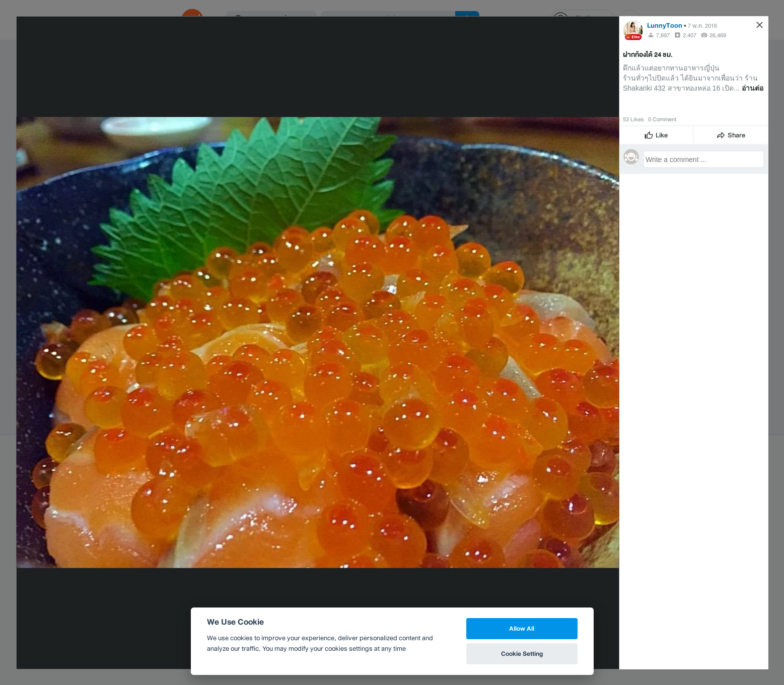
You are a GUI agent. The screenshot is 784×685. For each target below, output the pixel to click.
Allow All (522, 628)
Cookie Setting (522, 654)
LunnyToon (665, 25)
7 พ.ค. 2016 (702, 25)
